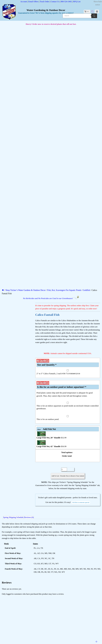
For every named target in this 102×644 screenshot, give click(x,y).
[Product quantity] (64, 466)
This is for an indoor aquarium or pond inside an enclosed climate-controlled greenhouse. (67, 404)
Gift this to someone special (81, 500)
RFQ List (77, 2)
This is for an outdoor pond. (48, 416)
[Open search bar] (92, 12)
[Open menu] (97, 11)
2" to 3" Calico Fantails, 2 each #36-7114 (58, 370)
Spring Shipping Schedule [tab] (15, 517)
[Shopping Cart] (88, 12)
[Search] (94, 16)
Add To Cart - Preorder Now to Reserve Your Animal (68, 472)
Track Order (45, 2)
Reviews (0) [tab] (33, 517)
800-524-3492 (66, 2)
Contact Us (55, 2)
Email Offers (33, 2)
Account (24, 2)
